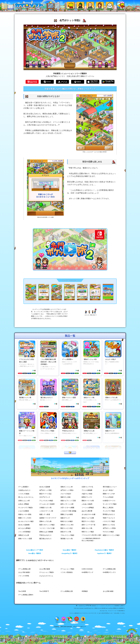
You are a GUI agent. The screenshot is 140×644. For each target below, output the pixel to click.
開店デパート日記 (45, 494)
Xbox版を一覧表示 (35, 553)
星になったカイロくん (26, 497)
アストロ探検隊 (87, 490)
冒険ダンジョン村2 (67, 525)
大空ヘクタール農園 (67, 508)
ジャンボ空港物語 (24, 532)
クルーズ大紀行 (66, 494)
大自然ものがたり (24, 490)
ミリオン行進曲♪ (24, 494)
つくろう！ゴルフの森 (47, 528)
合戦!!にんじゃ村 (24, 501)
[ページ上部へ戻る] (132, 637)
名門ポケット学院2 (67, 490)
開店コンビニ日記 (67, 528)
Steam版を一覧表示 (69, 550)
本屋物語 (85, 591)
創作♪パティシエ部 (67, 504)
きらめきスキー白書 (88, 514)
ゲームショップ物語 (67, 569)
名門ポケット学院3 (109, 528)
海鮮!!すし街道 (65, 497)
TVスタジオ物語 (108, 532)
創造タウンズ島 (66, 532)
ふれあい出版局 (87, 504)
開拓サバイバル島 (88, 501)
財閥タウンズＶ (87, 497)
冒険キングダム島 (45, 521)
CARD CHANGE (87, 569)
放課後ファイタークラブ (48, 518)
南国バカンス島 (87, 528)
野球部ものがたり (109, 514)
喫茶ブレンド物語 (88, 532)
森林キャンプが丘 (109, 525)
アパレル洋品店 (108, 497)
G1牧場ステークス (109, 501)
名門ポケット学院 (45, 490)
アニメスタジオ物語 (46, 501)
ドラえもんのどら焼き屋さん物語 (91, 535)
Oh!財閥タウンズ (87, 572)
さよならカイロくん (46, 576)
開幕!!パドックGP (109, 494)
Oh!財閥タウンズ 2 (109, 572)
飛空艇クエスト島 (67, 539)
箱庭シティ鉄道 (45, 514)
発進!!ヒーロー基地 (25, 514)
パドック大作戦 (24, 576)
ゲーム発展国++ (24, 487)
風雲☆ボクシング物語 (47, 525)
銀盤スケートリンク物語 (111, 535)
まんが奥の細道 (45, 569)
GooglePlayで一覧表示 (69, 553)
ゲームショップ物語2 (47, 572)
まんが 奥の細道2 (24, 572)
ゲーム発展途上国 (24, 569)
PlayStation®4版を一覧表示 (104, 550)
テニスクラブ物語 (109, 511)
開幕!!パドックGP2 (25, 518)
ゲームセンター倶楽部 (47, 504)
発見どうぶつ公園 (88, 518)
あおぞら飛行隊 (87, 511)
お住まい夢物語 (24, 504)
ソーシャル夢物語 (88, 508)
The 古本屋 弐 (44, 591)
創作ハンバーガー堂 (88, 525)
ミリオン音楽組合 (67, 572)
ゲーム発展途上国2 (109, 569)
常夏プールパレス (109, 518)
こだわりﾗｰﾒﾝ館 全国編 (68, 511)
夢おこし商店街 (108, 508)
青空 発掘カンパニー (110, 487)
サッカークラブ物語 (110, 504)
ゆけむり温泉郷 (45, 487)
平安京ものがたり (45, 535)
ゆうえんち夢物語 (24, 528)
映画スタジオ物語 (67, 521)
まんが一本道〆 (108, 490)
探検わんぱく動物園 (46, 532)
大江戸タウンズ (45, 497)
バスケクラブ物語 (109, 521)
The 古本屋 (22, 591)
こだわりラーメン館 (46, 511)
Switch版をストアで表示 (35, 550)
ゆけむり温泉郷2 (24, 525)
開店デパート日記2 (88, 521)
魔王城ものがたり (45, 539)
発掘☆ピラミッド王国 (68, 501)
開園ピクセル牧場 (67, 514)
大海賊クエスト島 (45, 508)
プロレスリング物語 (67, 535)
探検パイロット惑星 (25, 539)
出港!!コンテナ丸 (87, 487)
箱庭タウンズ (65, 518)
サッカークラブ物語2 (26, 508)
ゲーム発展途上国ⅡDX (26, 595)
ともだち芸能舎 (24, 511)
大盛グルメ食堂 (87, 494)
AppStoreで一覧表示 (104, 553)
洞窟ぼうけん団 (24, 535)
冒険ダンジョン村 (67, 487)
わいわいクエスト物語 (26, 521)
